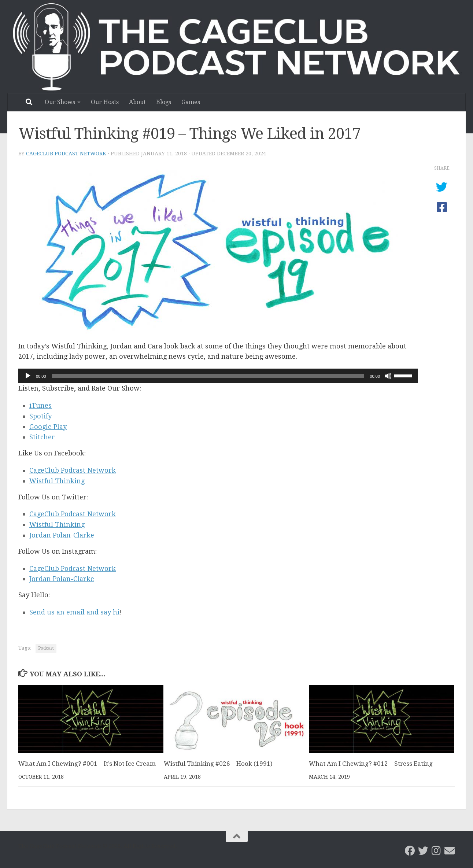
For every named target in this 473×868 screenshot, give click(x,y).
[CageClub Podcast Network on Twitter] (423, 851)
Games (191, 102)
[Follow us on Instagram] (436, 851)
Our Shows (60, 102)
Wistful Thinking (57, 481)
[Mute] (388, 376)
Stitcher (42, 437)
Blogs (164, 102)
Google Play (48, 427)
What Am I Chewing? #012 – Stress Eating (371, 764)
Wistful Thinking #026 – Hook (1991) (218, 764)
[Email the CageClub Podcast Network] (450, 851)
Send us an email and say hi (74, 612)
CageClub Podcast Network (66, 154)
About (137, 102)
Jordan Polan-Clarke (62, 535)
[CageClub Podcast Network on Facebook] (410, 851)
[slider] (208, 376)
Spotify (40, 416)
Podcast (46, 648)
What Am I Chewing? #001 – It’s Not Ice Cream (87, 764)
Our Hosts (105, 102)
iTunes (40, 405)
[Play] (28, 376)
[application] (218, 376)
